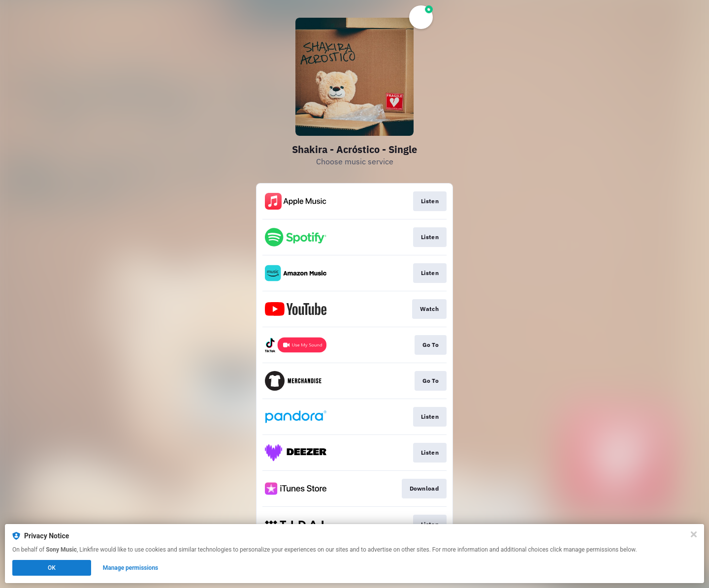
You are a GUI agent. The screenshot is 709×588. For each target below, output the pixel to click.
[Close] (694, 534)
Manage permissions (131, 568)
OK (52, 568)
